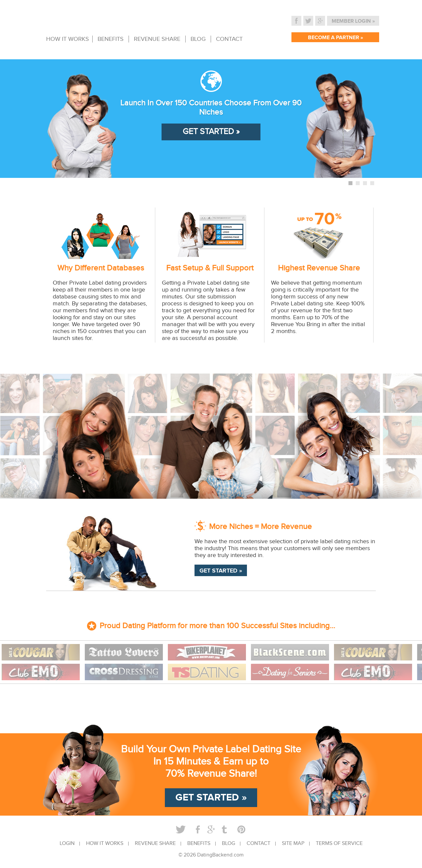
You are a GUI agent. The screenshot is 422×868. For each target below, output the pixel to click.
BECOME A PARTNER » (335, 38)
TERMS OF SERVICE (339, 844)
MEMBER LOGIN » (353, 21)
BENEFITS (111, 39)
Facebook (296, 21)
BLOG (198, 39)
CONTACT (229, 39)
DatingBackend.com (220, 855)
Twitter (308, 21)
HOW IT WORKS (68, 39)
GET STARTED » (211, 132)
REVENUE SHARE (157, 39)
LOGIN (67, 844)
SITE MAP (293, 844)
